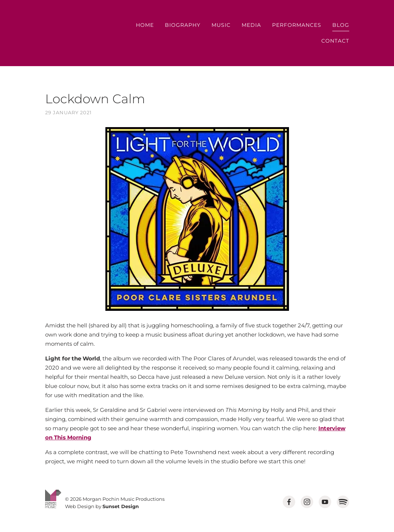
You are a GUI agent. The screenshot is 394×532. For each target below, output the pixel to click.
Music (221, 25)
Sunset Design (121, 506)
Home (145, 25)
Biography (183, 25)
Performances (297, 25)
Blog (341, 25)
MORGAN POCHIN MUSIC (66, 33)
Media (251, 25)
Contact (335, 41)
